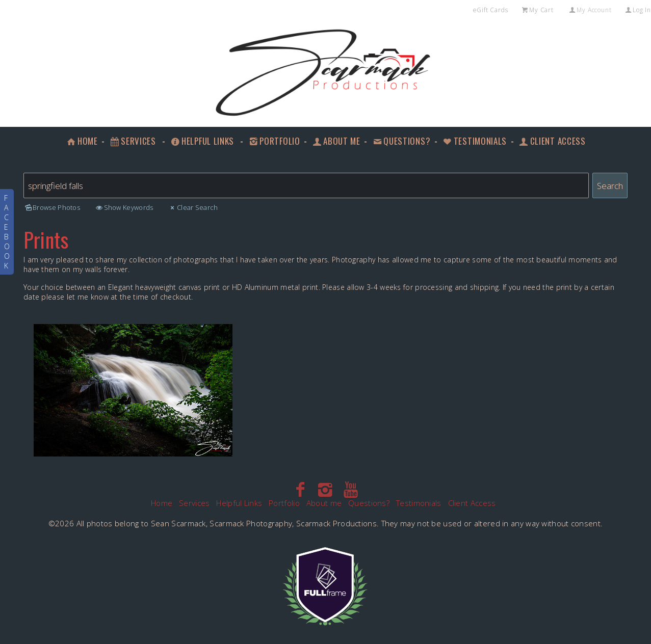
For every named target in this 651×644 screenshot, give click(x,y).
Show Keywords (124, 207)
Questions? (401, 141)
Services (133, 141)
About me (335, 141)
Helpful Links (202, 141)
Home (82, 141)
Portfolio (274, 141)
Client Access (552, 141)
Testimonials (474, 141)
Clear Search (193, 207)
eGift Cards (491, 10)
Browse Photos (52, 207)
